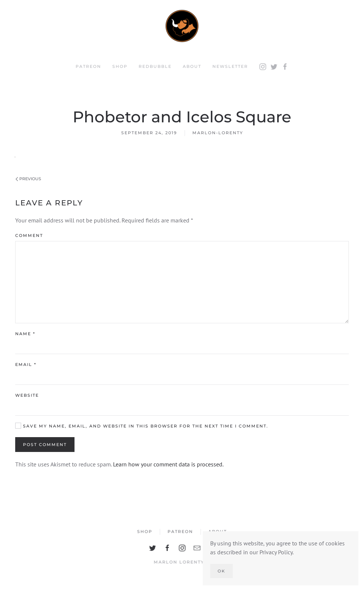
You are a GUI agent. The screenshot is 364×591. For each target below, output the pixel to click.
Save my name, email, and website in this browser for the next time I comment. (142, 426)
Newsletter (230, 66)
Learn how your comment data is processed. (168, 464)
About (192, 66)
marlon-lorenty (218, 133)
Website (27, 395)
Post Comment (45, 445)
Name (25, 334)
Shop (120, 66)
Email (26, 364)
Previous (28, 179)
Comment (29, 235)
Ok (221, 571)
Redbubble (155, 66)
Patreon (88, 66)
